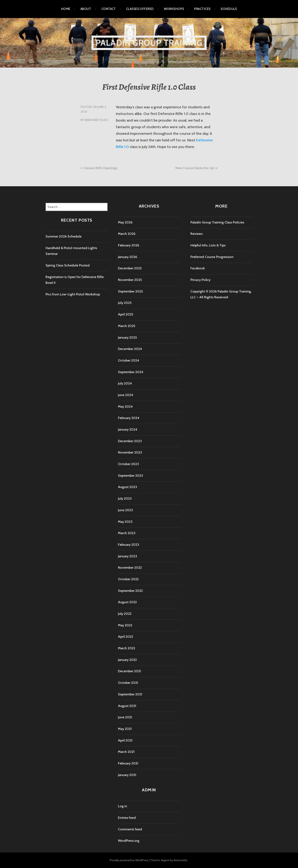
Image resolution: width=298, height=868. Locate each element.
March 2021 (126, 752)
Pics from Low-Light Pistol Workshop (73, 294)
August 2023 (127, 487)
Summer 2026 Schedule (64, 236)
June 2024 (126, 395)
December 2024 (130, 349)
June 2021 (125, 717)
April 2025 (126, 314)
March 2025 (127, 326)
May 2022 (125, 625)
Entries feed (127, 818)
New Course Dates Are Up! (195, 168)
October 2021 (128, 683)
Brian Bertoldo (96, 120)
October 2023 (128, 464)
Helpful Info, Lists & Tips (208, 245)
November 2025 (130, 280)
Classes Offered (140, 9)
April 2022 (126, 637)
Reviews (196, 234)
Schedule (229, 9)
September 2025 (130, 291)
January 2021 (127, 775)
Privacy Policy (200, 280)
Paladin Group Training (149, 43)
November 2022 (130, 568)
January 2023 (127, 556)
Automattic (181, 860)
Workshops (174, 9)
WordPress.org (129, 841)
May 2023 (125, 522)
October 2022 (128, 579)
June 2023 (125, 510)
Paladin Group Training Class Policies (217, 222)
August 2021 (127, 706)
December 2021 (129, 671)
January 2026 (127, 257)
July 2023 (125, 498)
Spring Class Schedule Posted (68, 265)
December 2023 (130, 441)
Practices (202, 9)
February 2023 (129, 545)
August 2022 (127, 602)
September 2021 (130, 694)
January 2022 (127, 660)
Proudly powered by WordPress (129, 860)
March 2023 (127, 533)
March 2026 (127, 234)
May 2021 (125, 729)
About (86, 9)
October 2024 (129, 360)
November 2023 (130, 452)
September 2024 (131, 372)
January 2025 (127, 337)
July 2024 (125, 383)
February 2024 (129, 418)
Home (66, 9)
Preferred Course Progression (212, 257)
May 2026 (125, 222)
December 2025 (130, 268)
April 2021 (125, 740)
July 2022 (125, 614)
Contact (109, 9)
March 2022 (127, 648)
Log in (123, 806)
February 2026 (129, 245)
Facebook (198, 268)
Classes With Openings (100, 168)
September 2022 (130, 591)
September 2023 (130, 476)
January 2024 (128, 429)
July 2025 (125, 303)
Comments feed (130, 829)
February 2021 (128, 763)
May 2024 (125, 407)
